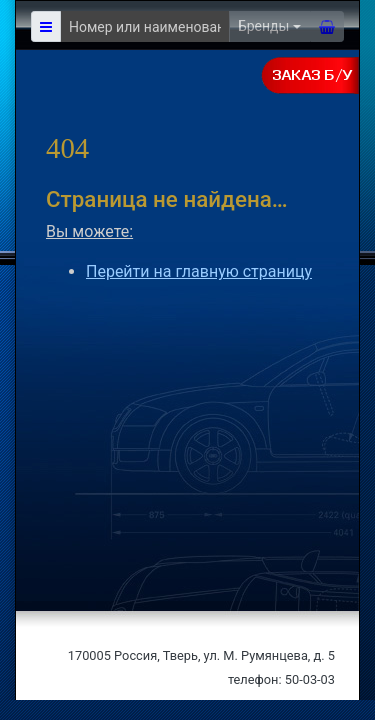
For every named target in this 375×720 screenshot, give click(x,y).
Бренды (264, 26)
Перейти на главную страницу (199, 271)
